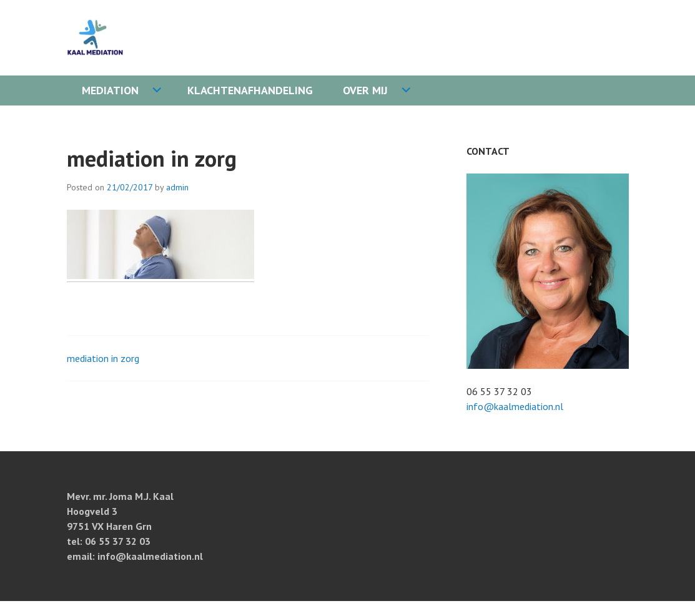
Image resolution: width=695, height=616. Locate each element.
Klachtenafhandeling (250, 90)
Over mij (365, 90)
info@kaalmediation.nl (515, 406)
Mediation (110, 90)
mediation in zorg (103, 358)
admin (177, 187)
